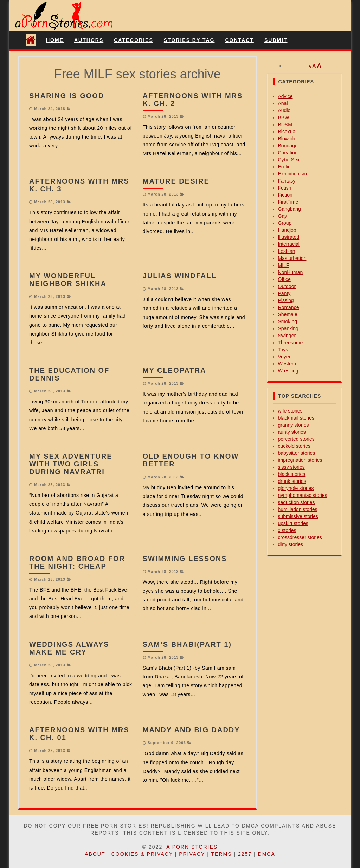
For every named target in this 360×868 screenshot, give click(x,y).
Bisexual (287, 132)
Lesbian (287, 251)
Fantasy (287, 181)
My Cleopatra (175, 370)
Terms (222, 854)
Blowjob (287, 139)
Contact (239, 40)
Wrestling (288, 371)
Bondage (288, 146)
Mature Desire (176, 181)
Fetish (285, 188)
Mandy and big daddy (191, 730)
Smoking (288, 321)
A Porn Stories (192, 847)
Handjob (287, 230)
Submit (276, 40)
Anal (283, 103)
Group (285, 223)
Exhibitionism (292, 174)
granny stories (294, 425)
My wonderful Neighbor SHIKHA (68, 280)
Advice (285, 96)
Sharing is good (67, 96)
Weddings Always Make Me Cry (69, 648)
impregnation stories (300, 460)
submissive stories (298, 516)
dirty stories (291, 544)
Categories (134, 40)
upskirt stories (293, 523)
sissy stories (291, 467)
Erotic (284, 167)
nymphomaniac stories (303, 495)
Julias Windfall (180, 276)
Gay (283, 216)
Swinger (287, 336)
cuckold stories (294, 446)
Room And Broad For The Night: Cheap (77, 562)
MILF (284, 265)
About (95, 854)
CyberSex (289, 160)
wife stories (290, 411)
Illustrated (289, 237)
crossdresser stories (300, 537)
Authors (89, 40)
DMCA (267, 854)
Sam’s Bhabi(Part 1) (187, 644)
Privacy (192, 854)
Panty (284, 293)
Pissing (286, 300)
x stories (287, 530)
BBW (284, 117)
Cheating (288, 153)
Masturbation (292, 258)
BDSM (285, 125)
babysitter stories (297, 453)
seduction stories (297, 502)
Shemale (288, 314)
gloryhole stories (296, 488)
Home (55, 40)
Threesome (291, 343)
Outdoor (287, 286)
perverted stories (296, 439)
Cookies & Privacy (142, 854)
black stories (292, 474)
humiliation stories (298, 509)
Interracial (289, 244)
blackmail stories (296, 418)
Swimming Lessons (185, 559)
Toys (283, 350)
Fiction (285, 195)
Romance (289, 307)
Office (284, 279)
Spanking (288, 328)
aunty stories (292, 432)
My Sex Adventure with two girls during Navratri (71, 464)
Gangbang (290, 209)
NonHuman (291, 272)
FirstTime (288, 202)
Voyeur (286, 357)
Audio (284, 110)
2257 (245, 854)
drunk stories (292, 481)
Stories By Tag (189, 40)
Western (287, 364)
